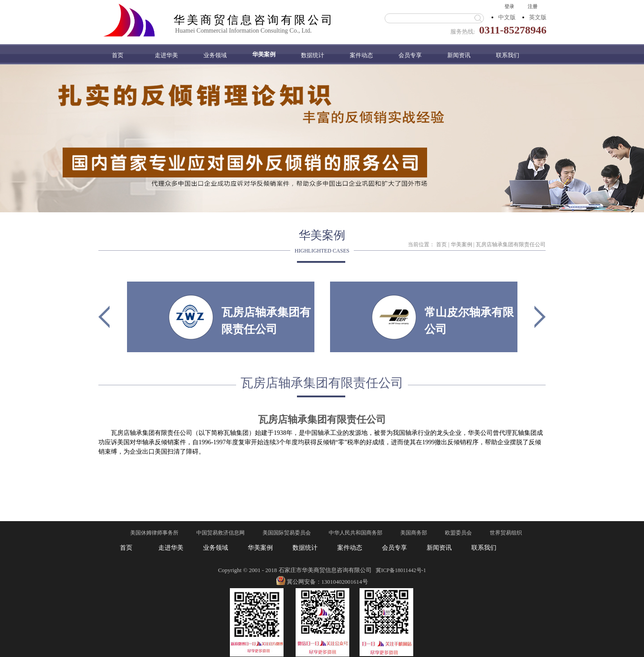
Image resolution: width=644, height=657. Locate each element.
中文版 (507, 17)
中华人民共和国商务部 (356, 533)
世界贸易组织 (506, 533)
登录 (509, 6)
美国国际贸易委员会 (287, 533)
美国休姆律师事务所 (154, 533)
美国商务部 (414, 533)
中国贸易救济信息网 (220, 533)
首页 (118, 55)
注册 (533, 6)
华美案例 (462, 244)
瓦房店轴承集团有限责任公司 (511, 244)
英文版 (538, 17)
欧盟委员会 (458, 533)
